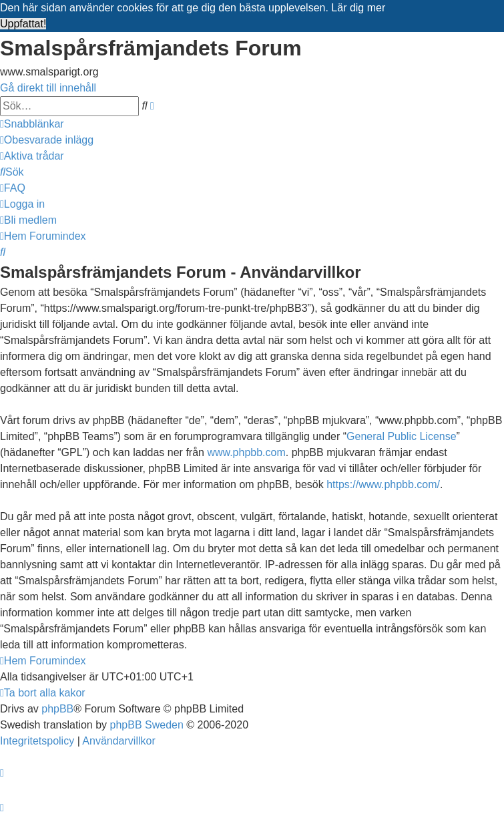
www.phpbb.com (246, 452)
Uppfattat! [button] (23, 24)
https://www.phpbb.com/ (383, 484)
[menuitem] (47, 140)
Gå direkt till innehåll (48, 88)
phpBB (57, 709)
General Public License (402, 436)
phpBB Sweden (147, 725)
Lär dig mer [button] (358, 8)
